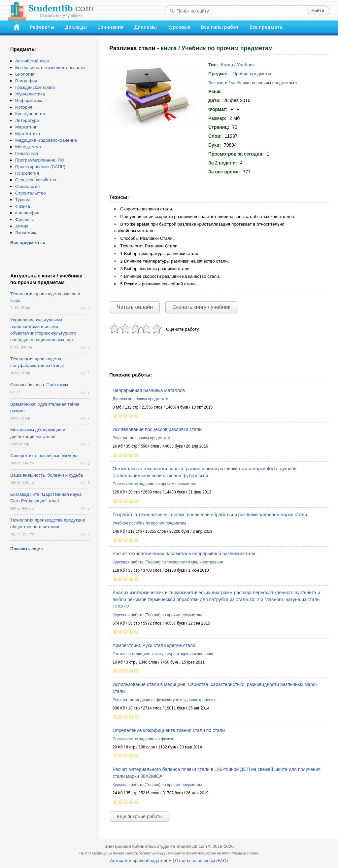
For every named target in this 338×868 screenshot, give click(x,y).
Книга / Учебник (238, 65)
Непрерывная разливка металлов (149, 390)
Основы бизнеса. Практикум (39, 385)
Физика (23, 206)
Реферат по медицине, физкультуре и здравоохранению (165, 700)
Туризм (22, 200)
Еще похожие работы (140, 816)
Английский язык (32, 61)
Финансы (24, 219)
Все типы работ (220, 27)
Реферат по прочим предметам (141, 438)
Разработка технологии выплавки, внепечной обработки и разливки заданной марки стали (210, 515)
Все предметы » (28, 243)
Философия (27, 213)
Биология (25, 74)
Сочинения (110, 27)
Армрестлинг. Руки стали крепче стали (154, 645)
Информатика (29, 101)
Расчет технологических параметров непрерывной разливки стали (184, 554)
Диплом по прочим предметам (140, 399)
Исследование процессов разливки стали (157, 429)
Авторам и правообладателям (141, 861)
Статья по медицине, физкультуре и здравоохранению (163, 654)
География (26, 81)
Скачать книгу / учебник (201, 307)
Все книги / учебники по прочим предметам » (253, 83)
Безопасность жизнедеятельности (50, 68)
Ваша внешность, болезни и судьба (47, 475)
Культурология (30, 114)
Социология (27, 186)
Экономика (26, 233)
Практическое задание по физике (143, 739)
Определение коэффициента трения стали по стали (169, 730)
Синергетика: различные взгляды (44, 456)
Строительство (31, 193)
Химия (22, 226)
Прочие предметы (252, 74)
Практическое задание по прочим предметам (154, 484)
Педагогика (27, 153)
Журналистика (30, 94)
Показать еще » (27, 549)
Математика (28, 134)
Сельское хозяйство (36, 180)
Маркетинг (26, 127)
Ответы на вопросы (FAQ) (201, 861)
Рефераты (42, 27)
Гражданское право (35, 87)
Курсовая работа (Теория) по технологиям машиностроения (168, 562)
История (24, 107)
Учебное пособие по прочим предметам (149, 523)
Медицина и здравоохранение (46, 140)
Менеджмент (28, 147)
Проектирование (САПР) (40, 167)
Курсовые (179, 27)
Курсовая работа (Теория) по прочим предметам (157, 615)
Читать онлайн (135, 307)
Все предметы (267, 27)
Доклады (76, 27)
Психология (27, 173)
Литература (27, 120)
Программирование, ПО (40, 160)
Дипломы (145, 27)
